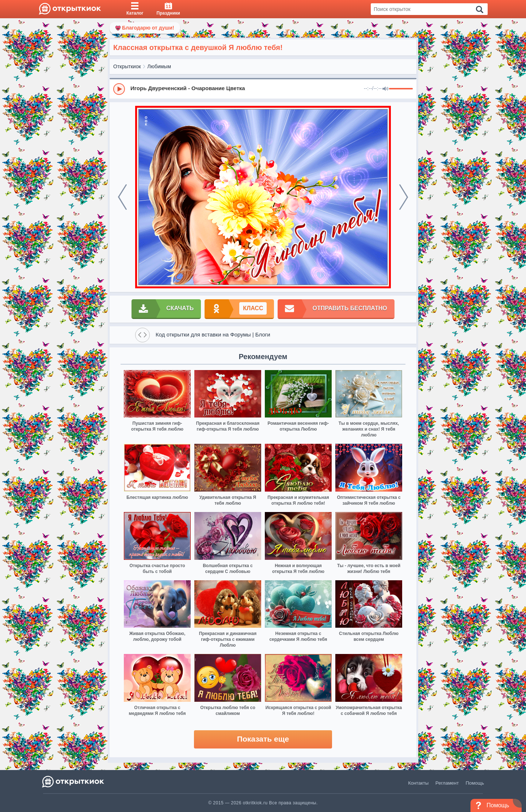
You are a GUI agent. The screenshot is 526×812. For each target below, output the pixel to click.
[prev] (122, 197)
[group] (263, 89)
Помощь (475, 783)
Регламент (447, 783)
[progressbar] (401, 89)
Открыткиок (127, 66)
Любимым (159, 66)
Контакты (418, 783)
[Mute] (385, 89)
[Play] (119, 89)
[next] (404, 197)
